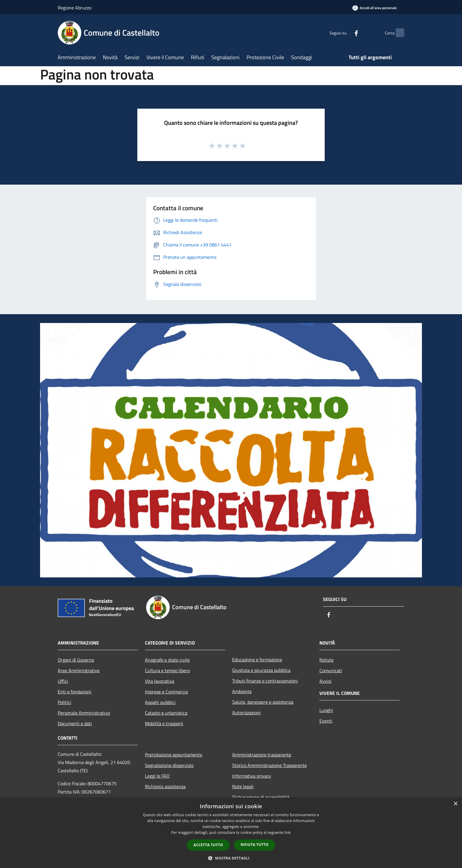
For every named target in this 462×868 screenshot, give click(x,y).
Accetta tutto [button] (208, 845)
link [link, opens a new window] (288, 833)
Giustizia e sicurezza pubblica (261, 670)
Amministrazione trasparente (262, 755)
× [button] (455, 804)
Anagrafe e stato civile (167, 660)
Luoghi (326, 710)
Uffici (63, 681)
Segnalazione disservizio (169, 765)
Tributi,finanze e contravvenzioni (265, 681)
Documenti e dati (75, 723)
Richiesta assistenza (165, 786)
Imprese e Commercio (166, 692)
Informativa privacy (252, 776)
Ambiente (242, 691)
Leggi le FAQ (157, 776)
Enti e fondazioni (75, 692)
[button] (231, 858)
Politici (65, 702)
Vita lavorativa (160, 681)
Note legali (243, 786)
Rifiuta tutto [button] (255, 845)
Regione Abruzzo (75, 8)
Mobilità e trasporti (164, 723)
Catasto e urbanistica (166, 713)
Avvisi (325, 681)
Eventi (326, 721)
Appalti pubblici (160, 702)
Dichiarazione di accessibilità (261, 797)
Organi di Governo (76, 660)
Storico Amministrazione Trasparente (269, 765)
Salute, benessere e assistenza (263, 702)
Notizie (326, 660)
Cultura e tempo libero (167, 670)
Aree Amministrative (79, 670)
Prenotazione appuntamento (174, 755)
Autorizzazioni (246, 713)
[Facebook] (345, 33)
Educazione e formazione (257, 660)
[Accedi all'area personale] (374, 8)
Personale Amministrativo (84, 713)
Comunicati (331, 670)
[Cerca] (397, 33)
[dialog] (231, 833)
